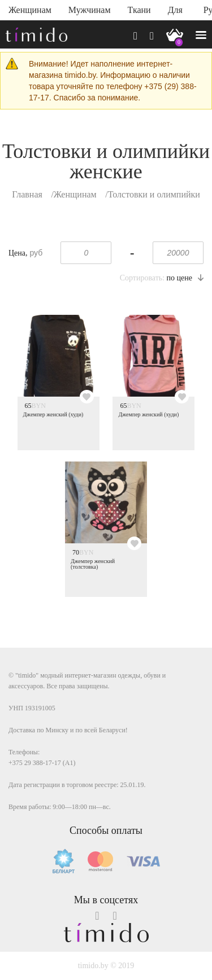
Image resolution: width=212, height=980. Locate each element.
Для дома (177, 13)
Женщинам (30, 10)
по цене (185, 278)
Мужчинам (90, 10)
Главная (27, 194)
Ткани (139, 10)
